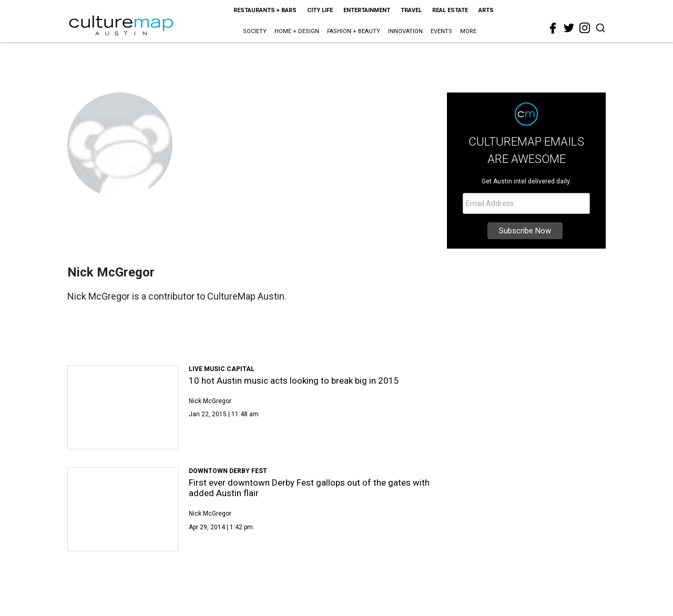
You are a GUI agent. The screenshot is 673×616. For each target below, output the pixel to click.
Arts (486, 10)
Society (255, 31)
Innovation (405, 31)
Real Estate (450, 10)
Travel (411, 10)
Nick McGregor (210, 401)
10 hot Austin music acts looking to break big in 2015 (294, 381)
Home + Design (297, 31)
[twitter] (569, 28)
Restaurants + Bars (265, 10)
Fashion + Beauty (354, 31)
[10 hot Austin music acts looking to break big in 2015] (123, 407)
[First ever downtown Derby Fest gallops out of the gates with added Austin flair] (123, 509)
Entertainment (367, 10)
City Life (320, 10)
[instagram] (585, 28)
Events (441, 31)
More (468, 31)
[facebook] (553, 28)
